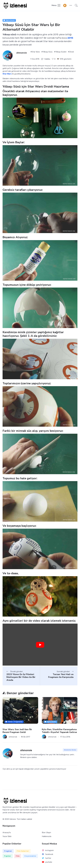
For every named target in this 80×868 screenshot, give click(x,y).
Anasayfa (7, 832)
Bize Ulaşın (46, 832)
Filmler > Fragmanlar (14, 722)
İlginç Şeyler (9, 20)
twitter (46, 858)
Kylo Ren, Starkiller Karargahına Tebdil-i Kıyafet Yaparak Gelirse (59, 731)
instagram (48, 850)
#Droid (71, 52)
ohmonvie (22, 53)
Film (18, 856)
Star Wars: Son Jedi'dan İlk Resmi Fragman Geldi (17, 731)
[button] (71, 5)
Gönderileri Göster (70, 750)
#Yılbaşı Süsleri (60, 52)
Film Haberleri (23, 851)
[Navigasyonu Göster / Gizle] (56, 6)
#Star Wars (35, 52)
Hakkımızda (47, 836)
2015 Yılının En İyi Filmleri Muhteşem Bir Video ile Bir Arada (21, 677)
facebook (47, 854)
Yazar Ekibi (7, 836)
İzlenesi (13, 819)
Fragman (8, 851)
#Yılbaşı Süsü (47, 52)
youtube (47, 862)
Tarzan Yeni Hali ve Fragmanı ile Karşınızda (61, 676)
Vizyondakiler (30, 856)
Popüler (8, 856)
